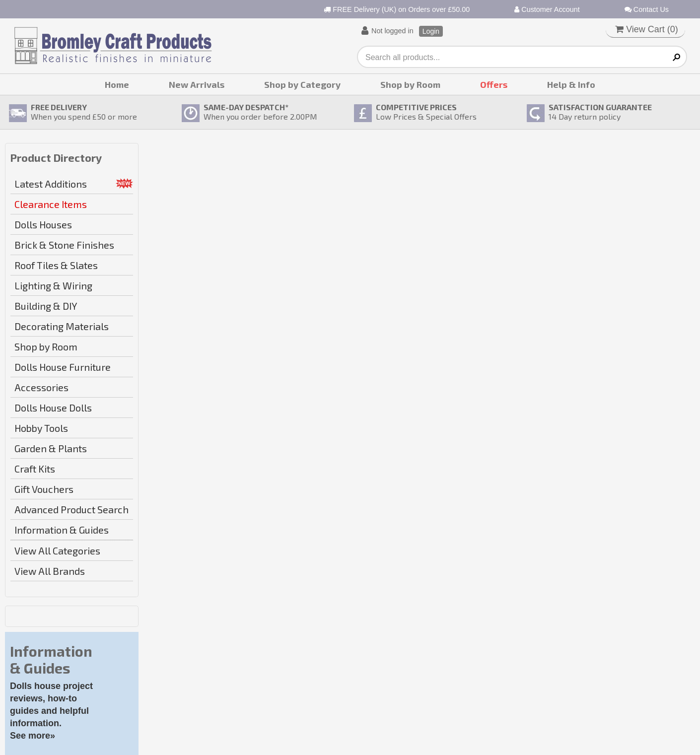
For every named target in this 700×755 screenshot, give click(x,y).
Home (117, 84)
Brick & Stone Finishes (64, 245)
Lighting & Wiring (53, 285)
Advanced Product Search (71, 509)
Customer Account (547, 9)
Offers (494, 84)
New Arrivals (197, 84)
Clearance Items (51, 204)
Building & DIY (46, 306)
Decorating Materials (62, 326)
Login (431, 31)
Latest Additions (51, 184)
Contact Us (647, 9)
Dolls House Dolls (53, 408)
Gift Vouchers (44, 489)
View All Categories (57, 550)
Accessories (41, 387)
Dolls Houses (43, 224)
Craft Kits (35, 469)
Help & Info (571, 84)
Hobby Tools (41, 428)
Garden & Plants (51, 448)
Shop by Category (302, 84)
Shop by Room (410, 84)
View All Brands (50, 571)
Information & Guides (62, 530)
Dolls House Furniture (63, 367)
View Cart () (647, 29)
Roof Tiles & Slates (56, 265)
